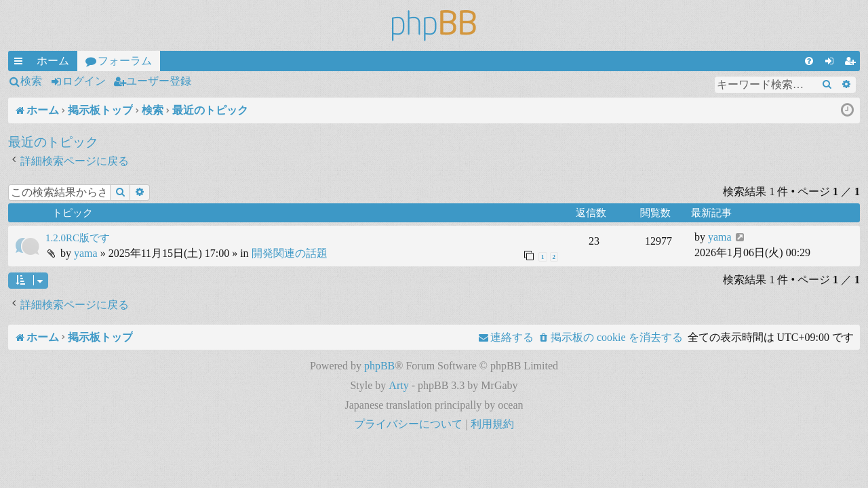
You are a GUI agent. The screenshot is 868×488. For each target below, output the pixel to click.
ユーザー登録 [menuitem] (852, 63)
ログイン (84, 81)
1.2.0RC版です (78, 238)
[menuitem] (809, 61)
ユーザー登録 (159, 81)
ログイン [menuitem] (832, 63)
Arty (398, 385)
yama (86, 253)
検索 (31, 81)
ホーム (53, 61)
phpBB (379, 366)
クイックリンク (21, 63)
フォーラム (125, 61)
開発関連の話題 (290, 253)
